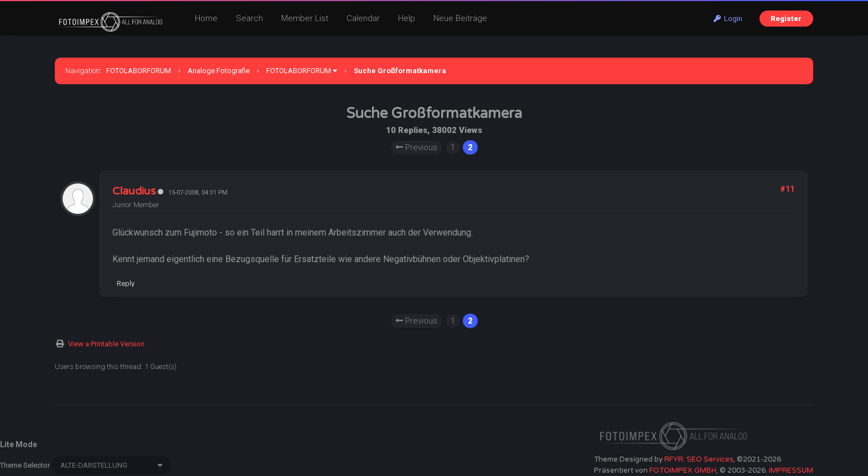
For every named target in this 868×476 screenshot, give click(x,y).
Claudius (134, 191)
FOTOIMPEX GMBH (683, 470)
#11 (787, 189)
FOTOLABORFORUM (139, 71)
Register (786, 19)
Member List (305, 18)
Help (407, 18)
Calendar (363, 18)
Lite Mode (19, 444)
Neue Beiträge (460, 18)
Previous (417, 147)
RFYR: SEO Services (699, 459)
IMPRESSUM (791, 470)
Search (249, 18)
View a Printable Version (106, 344)
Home (206, 18)
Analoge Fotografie (219, 71)
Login (728, 19)
